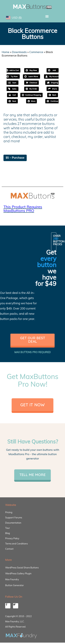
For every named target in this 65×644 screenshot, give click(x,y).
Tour (8, 528)
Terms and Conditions (16, 544)
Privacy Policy (12, 538)
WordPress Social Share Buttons (22, 568)
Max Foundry (12, 579)
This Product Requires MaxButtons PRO (23, 209)
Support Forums (14, 517)
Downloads (19, 52)
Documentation (13, 523)
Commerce (36, 52)
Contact (9, 549)
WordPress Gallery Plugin (18, 573)
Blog (8, 533)
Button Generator (14, 585)
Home (6, 52)
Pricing (9, 512)
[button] (47, 16)
